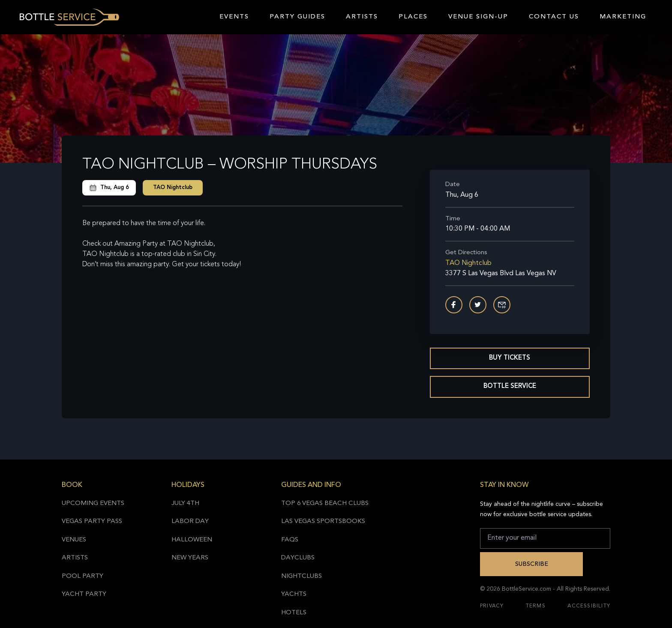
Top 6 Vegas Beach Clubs (325, 503)
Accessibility (589, 606)
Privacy (492, 606)
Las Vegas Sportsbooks (323, 521)
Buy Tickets (510, 358)
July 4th (185, 503)
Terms (536, 606)
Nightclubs (301, 576)
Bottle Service (510, 386)
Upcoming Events (93, 503)
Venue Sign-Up (478, 17)
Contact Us (554, 17)
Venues (74, 540)
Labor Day (190, 521)
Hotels (294, 613)
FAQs (290, 540)
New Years (190, 558)
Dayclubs (298, 558)
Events (234, 17)
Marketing (623, 17)
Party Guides (297, 17)
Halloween (192, 540)
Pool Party (82, 576)
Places (413, 17)
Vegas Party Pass (92, 521)
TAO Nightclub (173, 188)
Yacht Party (84, 594)
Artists (362, 17)
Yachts (294, 594)
